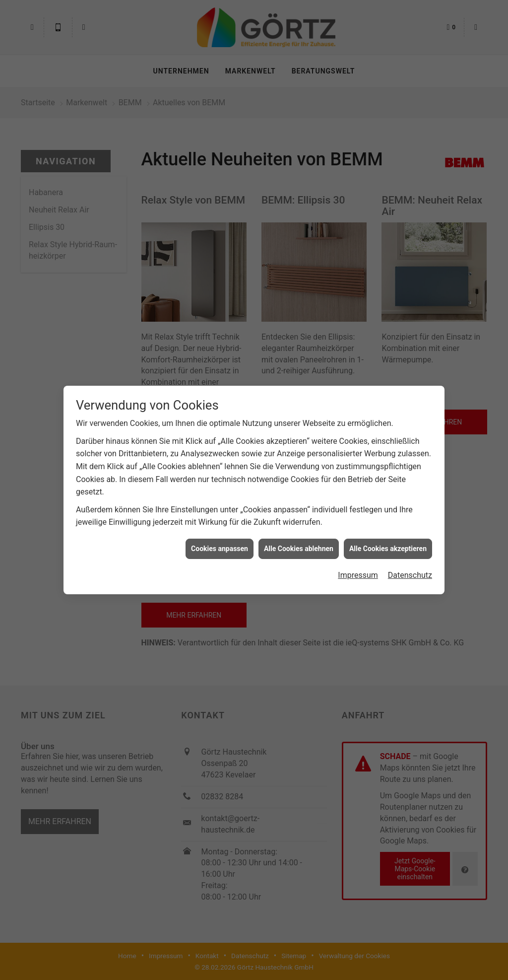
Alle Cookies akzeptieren (388, 540)
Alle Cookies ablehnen (299, 540)
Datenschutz (410, 567)
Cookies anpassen (220, 540)
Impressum (358, 567)
